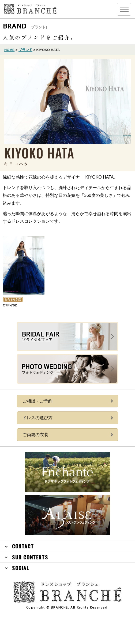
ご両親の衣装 (35, 435)
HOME (9, 50)
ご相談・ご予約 (37, 401)
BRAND (25, 26)
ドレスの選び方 (37, 418)
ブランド (25, 50)
